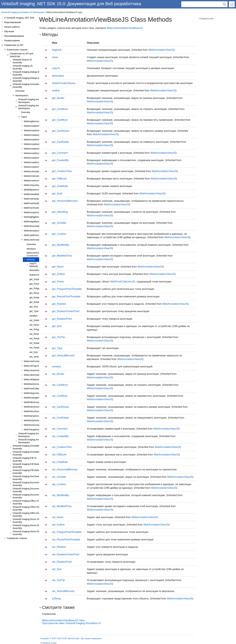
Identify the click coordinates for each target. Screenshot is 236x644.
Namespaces (22, 95)
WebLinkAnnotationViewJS (37, 375)
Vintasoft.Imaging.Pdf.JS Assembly (25, 459)
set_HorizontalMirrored (65, 469)
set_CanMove (60, 396)
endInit (56, 91)
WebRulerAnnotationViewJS (38, 407)
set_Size (34, 352)
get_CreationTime (62, 171)
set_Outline (58, 525)
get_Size (34, 307)
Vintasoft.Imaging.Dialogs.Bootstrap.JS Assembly (32, 73)
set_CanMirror (60, 385)
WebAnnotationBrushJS (35, 130)
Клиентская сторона (17, 50)
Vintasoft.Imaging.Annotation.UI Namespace (23, 12)
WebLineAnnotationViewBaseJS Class (63, 620)
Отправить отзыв (48, 643)
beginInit (57, 50)
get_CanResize (61, 131)
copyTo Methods (34, 265)
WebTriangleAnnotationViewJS (39, 430)
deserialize (35, 270)
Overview (20, 91)
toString (56, 599)
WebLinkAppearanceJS (35, 379)
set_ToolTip (58, 580)
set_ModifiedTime (62, 506)
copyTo (56, 68)
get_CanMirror (60, 109)
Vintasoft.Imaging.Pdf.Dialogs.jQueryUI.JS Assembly (33, 472)
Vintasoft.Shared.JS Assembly (22, 61)
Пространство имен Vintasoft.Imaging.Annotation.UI (71, 623)
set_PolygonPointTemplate (67, 532)
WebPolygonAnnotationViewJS (39, 393)
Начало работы (12, 27)
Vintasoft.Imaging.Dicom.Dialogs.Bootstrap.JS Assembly (35, 527)
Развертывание (12, 41)
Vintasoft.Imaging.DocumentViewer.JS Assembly (31, 484)
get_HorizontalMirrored (65, 201)
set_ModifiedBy (61, 495)
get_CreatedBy (60, 160)
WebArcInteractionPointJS (37, 176)
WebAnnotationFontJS (35, 144)
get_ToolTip (58, 337)
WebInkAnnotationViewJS (36, 226)
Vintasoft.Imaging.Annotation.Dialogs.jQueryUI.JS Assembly (37, 453)
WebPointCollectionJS (35, 389)
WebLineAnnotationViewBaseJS (125, 28)
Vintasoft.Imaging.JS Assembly (23, 67)
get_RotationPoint (38, 302)
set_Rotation (36, 338)
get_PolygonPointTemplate (67, 289)
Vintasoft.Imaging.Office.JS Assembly (26, 502)
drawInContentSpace (64, 83)
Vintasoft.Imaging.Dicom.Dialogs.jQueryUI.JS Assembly (35, 533)
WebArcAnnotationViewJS (37, 171)
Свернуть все (207, 19)
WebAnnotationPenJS (35, 149)
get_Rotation (59, 304)
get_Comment (60, 153)
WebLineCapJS (31, 366)
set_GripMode (36, 320)
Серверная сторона (17, 538)
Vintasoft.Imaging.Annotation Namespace (32, 101)
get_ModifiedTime (62, 256)
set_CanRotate (60, 418)
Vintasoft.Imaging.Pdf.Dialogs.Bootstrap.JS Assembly (33, 465)
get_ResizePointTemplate (66, 296)
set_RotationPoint (38, 348)
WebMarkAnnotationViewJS (37, 384)
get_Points (35, 284)
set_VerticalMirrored (63, 591)
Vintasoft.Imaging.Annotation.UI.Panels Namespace (37, 435)
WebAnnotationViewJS (35, 162)
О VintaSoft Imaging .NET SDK (19, 18)
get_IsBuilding (60, 212)
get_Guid (57, 193)
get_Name (58, 267)
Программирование (14, 36)
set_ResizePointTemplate (66, 540)
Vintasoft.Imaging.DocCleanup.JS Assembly (29, 478)
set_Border (58, 374)
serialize (33, 316)
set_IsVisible (59, 477)
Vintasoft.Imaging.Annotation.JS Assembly (28, 86)
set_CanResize (61, 407)
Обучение (9, 31)
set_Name (58, 517)
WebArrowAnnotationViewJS (38, 181)
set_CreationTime (62, 447)
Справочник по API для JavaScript (22, 55)
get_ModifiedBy (61, 245)
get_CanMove (60, 120)
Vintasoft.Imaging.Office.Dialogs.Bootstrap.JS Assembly (35, 508)
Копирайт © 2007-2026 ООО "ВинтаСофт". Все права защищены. (71, 638)
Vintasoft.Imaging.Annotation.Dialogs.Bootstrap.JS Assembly (37, 447)
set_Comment (60, 429)
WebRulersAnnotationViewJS (38, 411)
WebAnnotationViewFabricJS (38, 158)
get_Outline (58, 274)
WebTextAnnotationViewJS (37, 425)
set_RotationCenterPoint (66, 554)
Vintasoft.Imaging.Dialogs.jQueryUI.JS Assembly (31, 79)
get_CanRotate (60, 142)
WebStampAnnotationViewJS (38, 416)
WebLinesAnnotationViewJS (38, 370)
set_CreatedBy (60, 436)
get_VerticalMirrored (63, 356)
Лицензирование (13, 22)
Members (31, 249)
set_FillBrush (59, 455)
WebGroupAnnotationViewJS (38, 212)
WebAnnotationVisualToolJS (38, 167)
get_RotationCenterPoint (66, 311)
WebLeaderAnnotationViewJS (38, 235)
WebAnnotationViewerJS (36, 153)
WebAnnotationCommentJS (37, 140)
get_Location (59, 234)
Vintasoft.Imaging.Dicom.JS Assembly (26, 521)
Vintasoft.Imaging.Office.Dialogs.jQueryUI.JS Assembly (34, 514)
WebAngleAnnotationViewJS (38, 121)
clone (55, 57)
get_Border (58, 98)
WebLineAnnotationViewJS (37, 361)
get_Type (34, 311)
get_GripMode (36, 279)
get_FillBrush (59, 179)
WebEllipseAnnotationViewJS (38, 190)
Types (24, 117)
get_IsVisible (59, 223)
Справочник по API (14, 45)
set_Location (59, 484)
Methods (31, 260)
